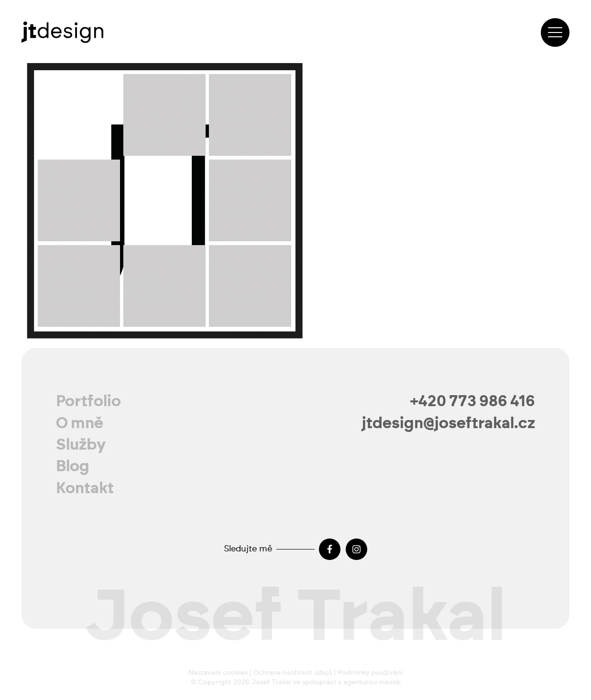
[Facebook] (330, 549)
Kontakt (85, 488)
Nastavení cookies (218, 673)
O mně (80, 423)
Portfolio (88, 401)
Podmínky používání (370, 673)
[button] (555, 32)
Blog (73, 466)
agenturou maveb (372, 682)
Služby (81, 445)
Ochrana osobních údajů (293, 673)
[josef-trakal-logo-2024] (62, 32)
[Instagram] (356, 549)
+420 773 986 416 (473, 401)
